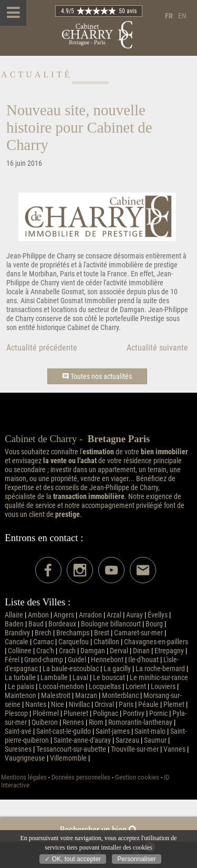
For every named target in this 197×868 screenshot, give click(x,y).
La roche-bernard (160, 669)
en (182, 16)
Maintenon (20, 696)
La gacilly (117, 669)
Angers (64, 615)
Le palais (21, 687)
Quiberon (45, 722)
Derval (119, 651)
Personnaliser (136, 859)
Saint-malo (150, 731)
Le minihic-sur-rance (159, 678)
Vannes (174, 749)
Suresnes (18, 749)
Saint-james (113, 731)
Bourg (154, 624)
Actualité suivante (157, 348)
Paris (126, 705)
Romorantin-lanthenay (140, 722)
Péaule (148, 705)
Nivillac (79, 705)
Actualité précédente (42, 348)
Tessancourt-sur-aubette (71, 749)
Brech (43, 633)
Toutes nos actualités (97, 376)
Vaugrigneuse (25, 758)
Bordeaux (62, 624)
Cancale (17, 642)
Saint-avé (18, 731)
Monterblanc (120, 696)
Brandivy (17, 633)
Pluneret (76, 714)
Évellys (158, 615)
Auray (134, 615)
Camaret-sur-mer (138, 633)
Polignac (106, 714)
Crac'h (45, 651)
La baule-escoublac (71, 669)
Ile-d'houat (143, 660)
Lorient (136, 687)
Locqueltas (105, 687)
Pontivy (134, 714)
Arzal (114, 615)
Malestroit (56, 696)
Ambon (38, 615)
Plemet (174, 705)
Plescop (16, 714)
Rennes (73, 722)
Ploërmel (46, 714)
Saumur (155, 740)
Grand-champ (44, 660)
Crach (67, 651)
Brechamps (73, 633)
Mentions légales (24, 777)
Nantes (36, 705)
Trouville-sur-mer (135, 749)
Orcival (104, 705)
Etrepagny (169, 651)
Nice (58, 705)
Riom (96, 722)
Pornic (158, 714)
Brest (102, 633)
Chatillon (106, 642)
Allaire (14, 615)
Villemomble (68, 758)
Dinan (141, 651)
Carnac (43, 642)
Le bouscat (109, 678)
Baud (36, 624)
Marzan (86, 696)
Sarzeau (127, 740)
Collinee (20, 651)
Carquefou (74, 642)
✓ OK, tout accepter (73, 859)
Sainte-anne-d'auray (82, 740)
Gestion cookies (137, 777)
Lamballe (54, 678)
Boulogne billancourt (111, 624)
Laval (80, 678)
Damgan (93, 651)
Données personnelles (81, 777)
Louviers (163, 687)
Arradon (90, 615)
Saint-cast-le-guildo (64, 731)
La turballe (20, 678)
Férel (12, 660)
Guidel (77, 660)
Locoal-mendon (61, 687)
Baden (14, 624)
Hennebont (107, 660)
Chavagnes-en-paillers (156, 642)
